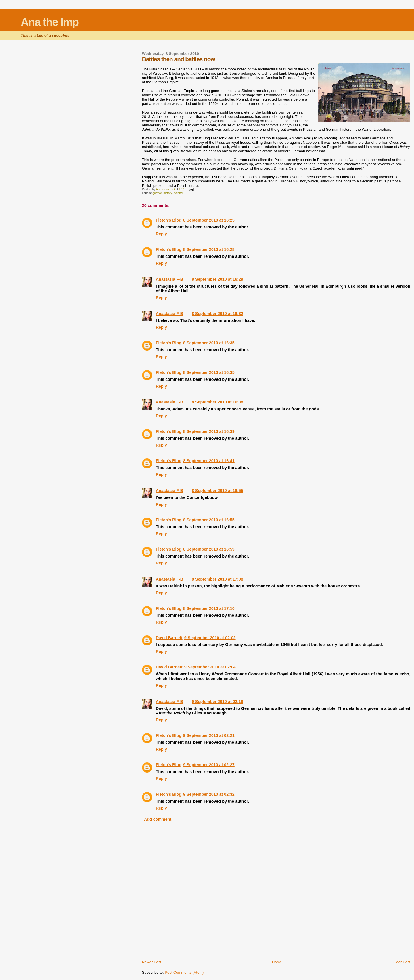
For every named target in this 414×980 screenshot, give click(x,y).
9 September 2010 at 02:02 (210, 638)
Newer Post (152, 962)
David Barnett (169, 638)
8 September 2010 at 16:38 (217, 402)
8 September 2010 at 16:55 (217, 491)
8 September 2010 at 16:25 (209, 220)
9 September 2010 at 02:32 (209, 794)
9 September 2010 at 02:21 (209, 735)
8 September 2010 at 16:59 (209, 549)
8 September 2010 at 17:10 (209, 608)
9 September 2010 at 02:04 (210, 667)
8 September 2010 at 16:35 (209, 343)
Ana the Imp (50, 22)
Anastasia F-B (169, 279)
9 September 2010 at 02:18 (217, 702)
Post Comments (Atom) (184, 972)
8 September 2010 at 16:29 (217, 279)
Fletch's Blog (169, 220)
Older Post (401, 962)
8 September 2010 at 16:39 (209, 431)
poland (178, 193)
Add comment (158, 819)
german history (162, 193)
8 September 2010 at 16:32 (217, 314)
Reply (161, 234)
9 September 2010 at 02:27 (209, 765)
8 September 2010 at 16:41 (209, 461)
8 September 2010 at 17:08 (217, 579)
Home (277, 962)
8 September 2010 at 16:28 (209, 249)
